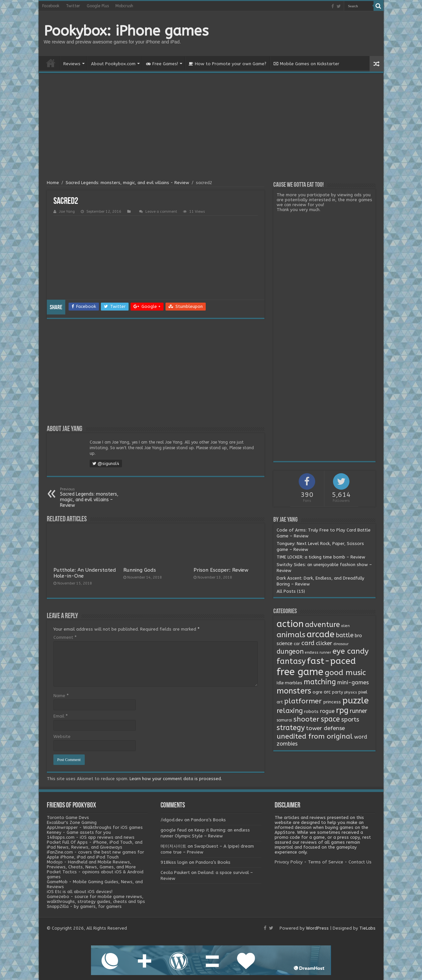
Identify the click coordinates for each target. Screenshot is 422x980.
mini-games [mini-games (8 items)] (353, 682)
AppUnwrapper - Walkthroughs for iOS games (95, 827)
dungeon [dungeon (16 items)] (290, 652)
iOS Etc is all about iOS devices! (80, 892)
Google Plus (98, 6)
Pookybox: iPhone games (126, 31)
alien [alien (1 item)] (346, 626)
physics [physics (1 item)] (351, 692)
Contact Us (360, 862)
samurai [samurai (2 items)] (284, 720)
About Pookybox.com (113, 64)
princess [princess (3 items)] (332, 702)
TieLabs (367, 928)
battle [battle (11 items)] (345, 635)
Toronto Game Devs (68, 817)
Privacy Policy (289, 862)
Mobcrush (124, 6)
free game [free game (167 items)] (300, 672)
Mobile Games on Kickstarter (306, 64)
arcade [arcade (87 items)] (321, 634)
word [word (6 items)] (361, 737)
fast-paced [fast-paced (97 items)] (331, 661)
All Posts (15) (291, 591)
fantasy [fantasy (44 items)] (291, 661)
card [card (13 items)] (308, 643)
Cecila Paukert (175, 872)
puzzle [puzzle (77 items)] (355, 701)
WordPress (317, 928)
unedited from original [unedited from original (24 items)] (315, 736)
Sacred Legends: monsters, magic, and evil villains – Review (94, 498)
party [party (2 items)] (337, 692)
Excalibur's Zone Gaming (72, 822)
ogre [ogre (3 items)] (317, 692)
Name (61, 696)
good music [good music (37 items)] (345, 673)
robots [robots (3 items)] (311, 712)
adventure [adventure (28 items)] (322, 625)
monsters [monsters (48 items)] (294, 691)
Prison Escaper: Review (221, 570)
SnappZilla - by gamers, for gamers (84, 906)
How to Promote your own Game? (227, 64)
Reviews (72, 64)
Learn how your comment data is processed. (176, 779)
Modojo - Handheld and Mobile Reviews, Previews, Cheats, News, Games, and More (91, 864)
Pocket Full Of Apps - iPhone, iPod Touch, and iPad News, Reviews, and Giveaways (95, 845)
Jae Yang (67, 212)
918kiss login (174, 862)
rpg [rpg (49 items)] (342, 710)
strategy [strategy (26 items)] (291, 728)
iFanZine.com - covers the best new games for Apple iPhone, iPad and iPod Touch (95, 855)
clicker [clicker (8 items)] (324, 643)
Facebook (51, 6)
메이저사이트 (173, 846)
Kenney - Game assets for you (79, 832)
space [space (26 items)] (330, 719)
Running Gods (140, 570)
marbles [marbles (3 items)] (294, 683)
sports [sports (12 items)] (350, 720)
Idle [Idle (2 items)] (280, 683)
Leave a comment (161, 212)
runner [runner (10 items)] (359, 711)
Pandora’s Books (208, 820)
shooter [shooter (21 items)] (306, 719)
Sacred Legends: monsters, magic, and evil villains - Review (127, 183)
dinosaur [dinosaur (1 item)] (341, 644)
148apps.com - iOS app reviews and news (91, 837)
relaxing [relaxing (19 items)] (290, 711)
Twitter (73, 6)
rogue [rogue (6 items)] (327, 711)
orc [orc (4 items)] (327, 692)
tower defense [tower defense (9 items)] (325, 728)
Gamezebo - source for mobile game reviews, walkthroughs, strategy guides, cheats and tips (96, 899)
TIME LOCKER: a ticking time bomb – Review (321, 557)
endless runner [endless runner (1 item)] (318, 653)
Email (60, 716)
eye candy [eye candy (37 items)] (350, 651)
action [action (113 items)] (290, 624)
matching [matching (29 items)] (320, 682)
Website (62, 736)
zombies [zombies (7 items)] (287, 744)
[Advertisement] (211, 127)
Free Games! (162, 64)
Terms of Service (326, 862)
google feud (174, 830)
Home (51, 63)
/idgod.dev (172, 820)
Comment (65, 637)
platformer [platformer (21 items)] (303, 701)
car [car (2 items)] (297, 644)
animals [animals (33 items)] (291, 635)
